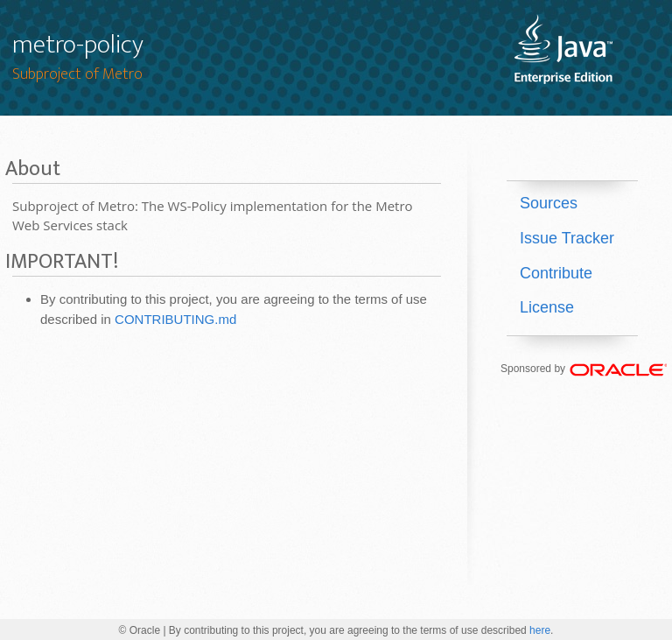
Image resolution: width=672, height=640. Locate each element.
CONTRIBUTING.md (175, 319)
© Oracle (140, 630)
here (540, 630)
